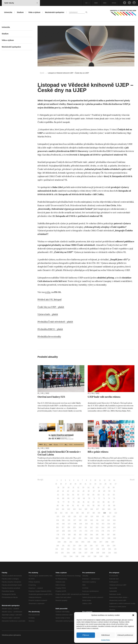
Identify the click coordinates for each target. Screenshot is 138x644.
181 (75, 535)
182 (80, 535)
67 (74, 498)
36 (98, 488)
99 (114, 506)
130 (97, 516)
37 (104, 488)
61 (104, 495)
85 (104, 502)
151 (92, 524)
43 (73, 491)
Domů (42, 73)
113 (67, 513)
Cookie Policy (106, 640)
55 (73, 495)
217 (97, 546)
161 (86, 527)
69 (84, 498)
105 (86, 509)
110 (115, 509)
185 (97, 535)
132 (109, 516)
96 (99, 506)
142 (103, 520)
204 (83, 542)
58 (88, 495)
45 (83, 491)
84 (98, 502)
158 (69, 527)
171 (80, 531)
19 (75, 484)
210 (58, 546)
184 (92, 535)
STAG (114, 3)
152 (97, 524)
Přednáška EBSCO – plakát (50, 329)
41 (63, 491)
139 (86, 520)
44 (78, 491)
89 (63, 506)
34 (88, 488)
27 (116, 484)
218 (103, 546)
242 (115, 553)
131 (103, 516)
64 (58, 498)
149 (81, 524)
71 (94, 498)
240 (104, 553)
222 (62, 549)
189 (57, 538)
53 (63, 495)
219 (108, 546)
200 (59, 542)
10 (95, 480)
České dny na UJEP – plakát (51, 307)
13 (109, 480)
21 (85, 484)
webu (48, 292)
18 (71, 484)
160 (80, 527)
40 (58, 491)
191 (69, 538)
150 (86, 524)
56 (78, 495)
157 (63, 527)
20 (80, 484)
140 (92, 520)
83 (93, 502)
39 (114, 488)
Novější (40, 480)
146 (63, 524)
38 (109, 488)
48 (99, 491)
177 (114, 531)
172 (86, 531)
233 (62, 553)
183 (86, 535)
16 (61, 484)
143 (109, 520)
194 (86, 538)
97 (104, 506)
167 (58, 531)
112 (61, 513)
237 (86, 553)
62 (109, 495)
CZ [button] (87, 3)
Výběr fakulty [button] (21, 3)
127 (80, 516)
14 (114, 480)
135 (63, 520)
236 (80, 553)
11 (100, 480)
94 (88, 506)
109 (109, 509)
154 (109, 524)
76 (58, 502)
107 (97, 509)
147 (69, 524)
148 (75, 524)
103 (74, 509)
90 (68, 506)
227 (92, 549)
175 (103, 531)
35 (93, 488)
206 (95, 542)
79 (73, 502)
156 (57, 527)
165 (109, 527)
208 (107, 542)
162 (91, 527)
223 (68, 549)
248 (95, 556)
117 (88, 513)
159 (74, 527)
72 (99, 498)
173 (92, 531)
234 (68, 553)
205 (89, 542)
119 (99, 513)
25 (105, 484)
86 (109, 502)
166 (114, 527)
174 (97, 531)
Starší (132, 480)
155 (114, 524)
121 (110, 513)
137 (75, 520)
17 (66, 484)
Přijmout (86, 635)
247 (89, 556)
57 (83, 495)
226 (86, 549)
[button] (133, 615)
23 (95, 484)
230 (110, 549)
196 (97, 538)
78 (68, 502)
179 (64, 535)
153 (103, 524)
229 (104, 549)
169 (69, 531)
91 (73, 506)
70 (89, 498)
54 (68, 495)
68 (79, 498)
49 (104, 491)
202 (71, 542)
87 (114, 502)
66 (68, 498)
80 (79, 502)
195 (92, 538)
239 (98, 553)
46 (89, 491)
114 (72, 513)
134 (58, 520)
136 (69, 520)
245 (77, 556)
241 (110, 553)
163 (97, 527)
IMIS (105, 3)
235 (74, 553)
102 (69, 509)
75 (114, 498)
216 (91, 546)
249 (101, 556)
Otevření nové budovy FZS (51, 397)
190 (63, 538)
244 (71, 556)
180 (69, 535)
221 (57, 549)
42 (68, 491)
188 (114, 535)
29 (63, 488)
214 (80, 546)
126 (75, 516)
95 (93, 506)
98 (109, 506)
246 (83, 556)
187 (109, 535)
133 (114, 516)
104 (80, 509)
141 (97, 520)
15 (56, 484)
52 (58, 495)
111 (56, 513)
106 (92, 509)
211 (63, 546)
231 (115, 549)
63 (114, 495)
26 (111, 484)
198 (109, 538)
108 (103, 509)
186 (103, 535)
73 (104, 498)
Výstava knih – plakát (48, 314)
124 (64, 516)
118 (94, 513)
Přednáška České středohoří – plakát (55, 322)
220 (114, 546)
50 (109, 491)
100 (57, 509)
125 (69, 516)
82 (88, 502)
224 (74, 549)
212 (69, 546)
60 (99, 495)
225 (80, 549)
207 (101, 542)
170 (75, 531)
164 (103, 527)
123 (58, 516)
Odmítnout (105, 635)
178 (58, 535)
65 (63, 498)
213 (74, 546)
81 (84, 502)
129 (92, 516)
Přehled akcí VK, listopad (50, 300)
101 (63, 509)
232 (56, 553)
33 (83, 488)
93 (83, 506)
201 (65, 542)
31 (73, 488)
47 (94, 491)
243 (65, 556)
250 (107, 556)
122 (116, 513)
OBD (96, 3)
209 (113, 542)
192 (74, 538)
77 (63, 502)
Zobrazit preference (125, 635)
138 (80, 520)
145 (58, 524)
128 (86, 516)
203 (77, 542)
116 (83, 513)
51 (114, 491)
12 (105, 480)
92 (78, 506)
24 (100, 484)
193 (80, 538)
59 (93, 495)
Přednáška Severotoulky (49, 337)
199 (115, 538)
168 (63, 531)
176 (109, 531)
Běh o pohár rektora (98, 452)
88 (58, 506)
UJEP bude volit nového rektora (104, 397)
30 (68, 488)
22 (90, 484)
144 (114, 520)
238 (92, 553)
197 (103, 538)
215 (86, 546)
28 (58, 488)
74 (109, 498)
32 (78, 488)
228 (98, 549)
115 (77, 513)
